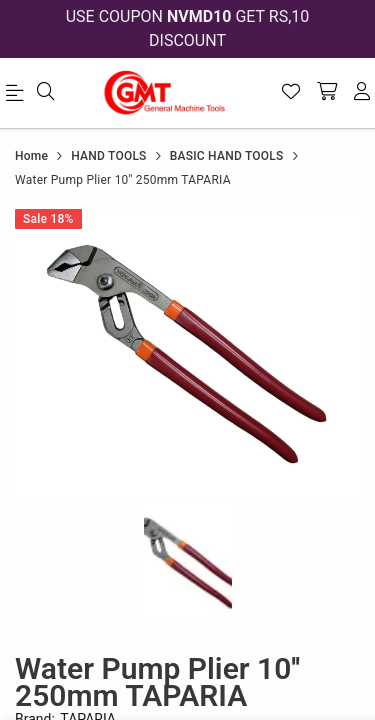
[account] (362, 93)
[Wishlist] (291, 93)
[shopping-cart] (327, 93)
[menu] (18, 97)
